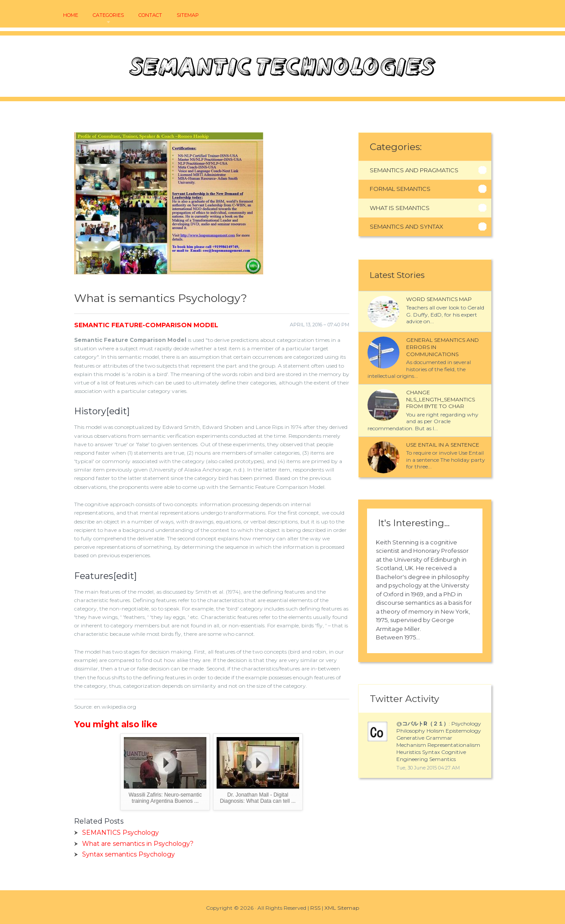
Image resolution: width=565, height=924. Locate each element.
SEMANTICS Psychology (121, 833)
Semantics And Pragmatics (414, 170)
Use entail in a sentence (443, 445)
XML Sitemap (342, 908)
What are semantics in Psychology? (138, 844)
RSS (315, 908)
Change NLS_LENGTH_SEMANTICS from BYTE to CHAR (441, 399)
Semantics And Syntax (407, 226)
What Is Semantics (400, 208)
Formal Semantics (400, 189)
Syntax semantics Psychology (128, 854)
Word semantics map (439, 299)
